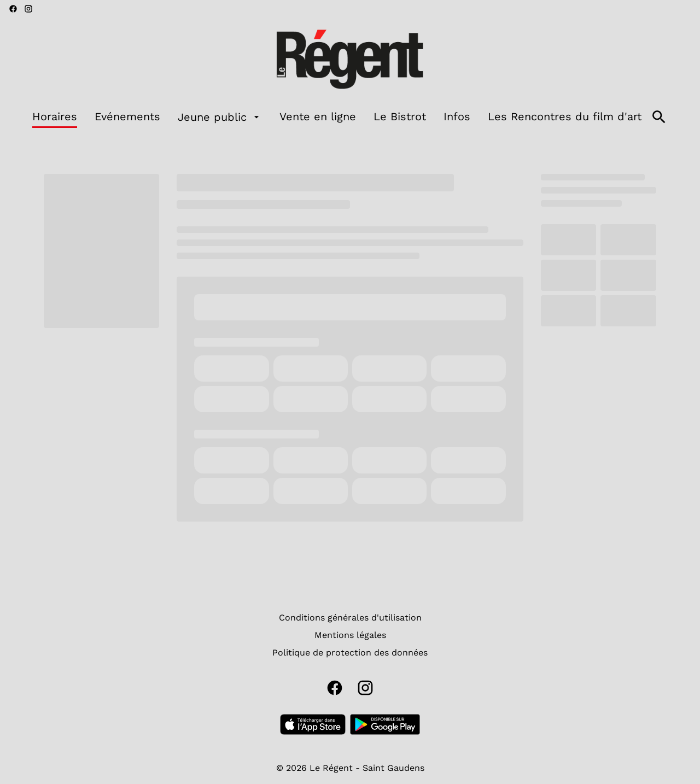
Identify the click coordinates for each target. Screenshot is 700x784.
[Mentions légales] (350, 635)
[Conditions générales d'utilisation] (350, 618)
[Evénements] (127, 117)
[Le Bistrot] (400, 117)
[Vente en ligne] (318, 117)
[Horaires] (55, 117)
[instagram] (28, 9)
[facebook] (13, 9)
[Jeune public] (220, 117)
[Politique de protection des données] (350, 653)
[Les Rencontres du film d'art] (565, 117)
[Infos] (457, 117)
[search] (659, 117)
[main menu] (337, 117)
